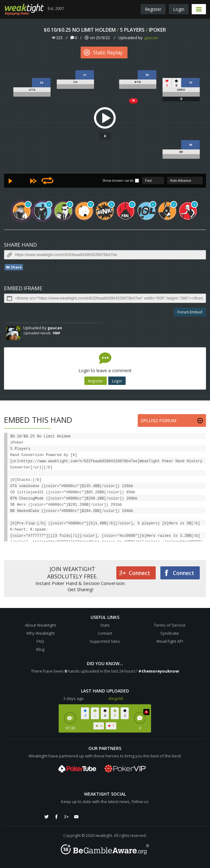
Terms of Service (170, 625)
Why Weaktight (40, 633)
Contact (105, 633)
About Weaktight (40, 625)
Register (153, 9)
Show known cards (118, 180)
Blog (40, 649)
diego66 (116, 698)
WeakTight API (170, 641)
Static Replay (103, 53)
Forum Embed (190, 312)
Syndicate (170, 633)
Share (13, 267)
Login (179, 9)
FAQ (40, 641)
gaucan (151, 38)
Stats (105, 625)
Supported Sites (105, 641)
